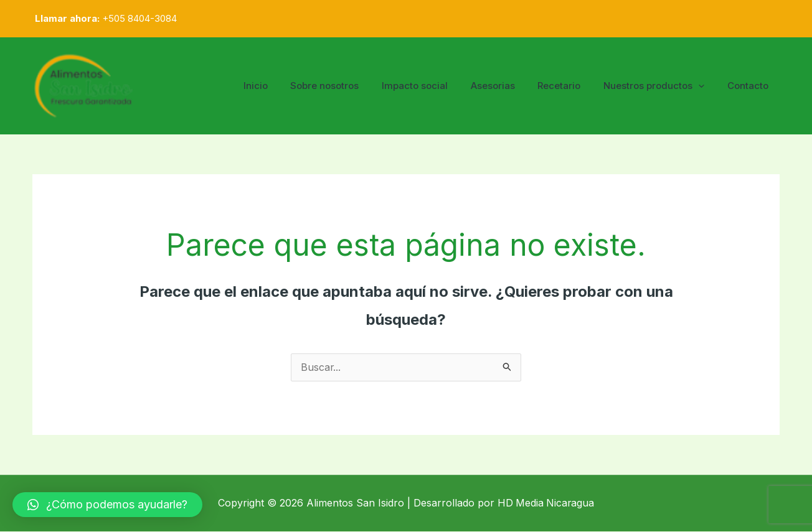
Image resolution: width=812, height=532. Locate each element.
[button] (107, 505)
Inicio (282, 86)
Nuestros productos (660, 86)
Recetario (569, 86)
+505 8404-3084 (139, 18)
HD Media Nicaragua (546, 503)
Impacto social (433, 86)
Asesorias (507, 86)
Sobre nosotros (347, 86)
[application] (705, 86)
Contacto (750, 86)
